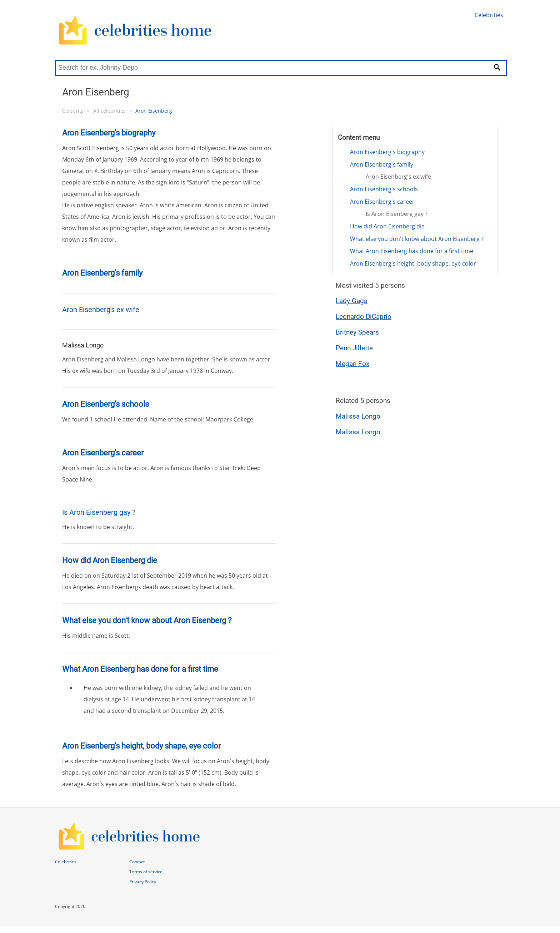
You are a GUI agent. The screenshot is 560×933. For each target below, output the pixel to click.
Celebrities (489, 15)
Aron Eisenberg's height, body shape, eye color (413, 263)
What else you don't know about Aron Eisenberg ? (417, 239)
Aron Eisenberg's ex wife (398, 177)
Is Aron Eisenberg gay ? (397, 214)
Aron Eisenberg (154, 111)
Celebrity (73, 111)
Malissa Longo (358, 416)
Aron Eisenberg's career (382, 202)
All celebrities (109, 111)
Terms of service (146, 872)
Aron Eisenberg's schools (384, 189)
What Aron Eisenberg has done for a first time (412, 251)
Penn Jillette (354, 348)
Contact (137, 862)
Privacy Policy (143, 882)
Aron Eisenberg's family (382, 164)
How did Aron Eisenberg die (387, 226)
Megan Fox (352, 364)
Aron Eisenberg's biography (387, 152)
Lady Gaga (352, 301)
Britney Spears (357, 332)
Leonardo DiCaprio (364, 317)
